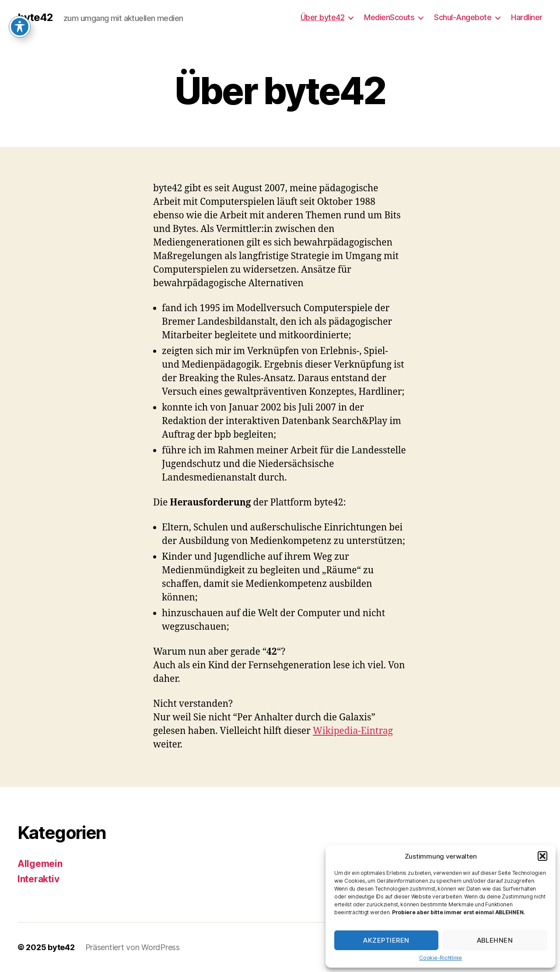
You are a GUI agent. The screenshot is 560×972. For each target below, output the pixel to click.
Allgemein (40, 864)
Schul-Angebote (463, 17)
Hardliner (527, 17)
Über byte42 (323, 17)
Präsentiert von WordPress (133, 947)
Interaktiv (38, 879)
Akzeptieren (386, 940)
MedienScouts (389, 17)
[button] (542, 856)
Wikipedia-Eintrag (353, 731)
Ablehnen (495, 940)
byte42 (35, 18)
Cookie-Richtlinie (440, 958)
